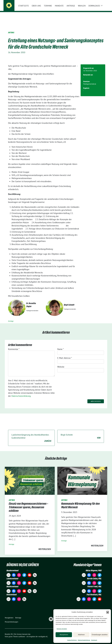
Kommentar (14, 346)
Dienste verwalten (62, 629)
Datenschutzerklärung (84, 640)
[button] (108, 612)
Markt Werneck (20, 8)
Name (61, 346)
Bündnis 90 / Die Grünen (26, 5)
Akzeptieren (64, 635)
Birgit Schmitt (81, 433)
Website (61, 363)
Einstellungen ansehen (100, 635)
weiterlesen (45, 546)
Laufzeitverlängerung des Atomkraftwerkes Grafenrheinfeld (31, 435)
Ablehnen (81, 635)
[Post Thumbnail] (30, 477)
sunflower (22, 633)
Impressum (94, 640)
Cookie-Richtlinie (72, 640)
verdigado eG (43, 633)
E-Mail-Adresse (65, 355)
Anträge (11, 318)
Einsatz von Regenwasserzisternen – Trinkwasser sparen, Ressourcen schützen (28, 504)
